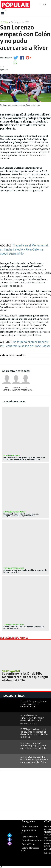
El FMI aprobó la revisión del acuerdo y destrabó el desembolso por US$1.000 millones (34, 733)
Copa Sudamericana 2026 (14, 512)
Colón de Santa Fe (16, 389)
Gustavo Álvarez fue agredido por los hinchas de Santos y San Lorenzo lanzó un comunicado (24, 458)
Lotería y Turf (25, 849)
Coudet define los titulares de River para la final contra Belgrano (24, 627)
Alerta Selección (11, 671)
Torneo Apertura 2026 (14, 568)
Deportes (34, 837)
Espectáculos (28, 840)
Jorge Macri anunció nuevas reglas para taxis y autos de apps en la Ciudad (34, 746)
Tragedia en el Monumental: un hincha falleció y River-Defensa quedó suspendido (24, 249)
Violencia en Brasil (12, 456)
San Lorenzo (7, 389)
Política (33, 830)
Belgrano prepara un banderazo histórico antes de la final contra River (25, 571)
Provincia (34, 827)
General (25, 844)
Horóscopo (34, 848)
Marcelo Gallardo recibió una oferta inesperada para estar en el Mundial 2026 (34, 759)
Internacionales (36, 840)
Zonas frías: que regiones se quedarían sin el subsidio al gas (33, 704)
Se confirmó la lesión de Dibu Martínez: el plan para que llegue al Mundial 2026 (25, 677)
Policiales (26, 837)
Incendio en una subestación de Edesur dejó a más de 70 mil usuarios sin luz (32, 719)
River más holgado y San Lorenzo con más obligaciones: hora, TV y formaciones (21, 515)
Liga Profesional (26, 389)
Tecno (32, 844)
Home (25, 827)
